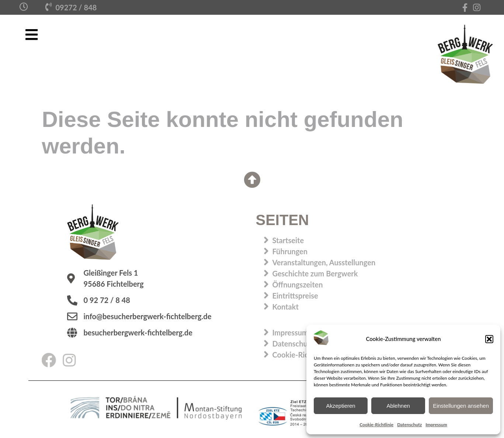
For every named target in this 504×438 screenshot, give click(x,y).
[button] (489, 339)
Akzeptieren (340, 406)
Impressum (436, 425)
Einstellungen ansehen (461, 406)
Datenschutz (409, 425)
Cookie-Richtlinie (376, 425)
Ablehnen (398, 406)
